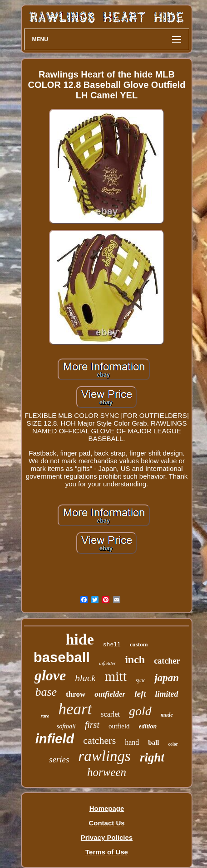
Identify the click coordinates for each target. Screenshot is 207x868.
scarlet (110, 714)
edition (148, 726)
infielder (107, 663)
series (59, 759)
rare (45, 716)
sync (140, 680)
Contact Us (106, 823)
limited (167, 694)
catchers (99, 740)
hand (132, 742)
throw (76, 694)
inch (135, 659)
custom (139, 644)
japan (167, 678)
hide (79, 639)
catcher (167, 661)
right (152, 757)
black (85, 678)
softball (66, 726)
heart (75, 709)
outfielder (110, 694)
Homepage (107, 808)
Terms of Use (107, 852)
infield (55, 739)
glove (50, 675)
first (92, 725)
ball (153, 742)
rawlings (104, 756)
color (173, 744)
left (140, 694)
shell (112, 645)
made (167, 715)
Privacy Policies (107, 837)
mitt (116, 676)
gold (140, 711)
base (46, 692)
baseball (62, 657)
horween (107, 772)
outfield (119, 726)
